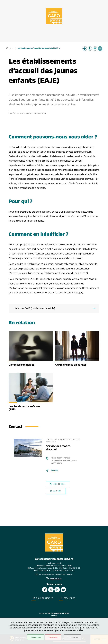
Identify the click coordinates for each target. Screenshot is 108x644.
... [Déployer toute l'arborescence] (13, 49)
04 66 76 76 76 (56, 579)
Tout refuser (53, 638)
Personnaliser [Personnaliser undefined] (73, 638)
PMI (12, 180)
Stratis (54, 614)
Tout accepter (35, 638)
